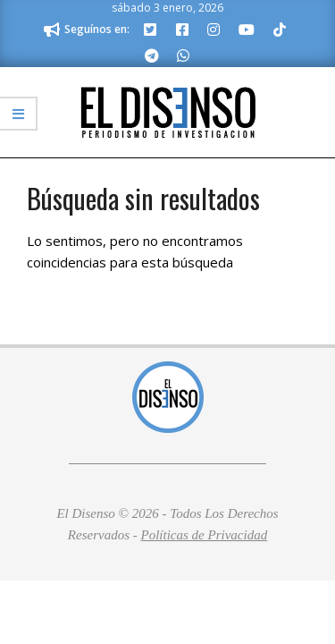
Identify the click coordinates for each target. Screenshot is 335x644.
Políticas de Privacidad (205, 535)
